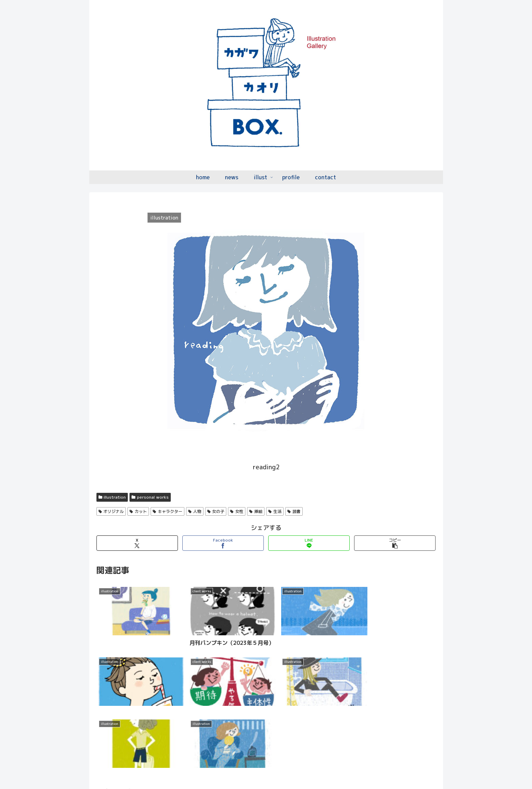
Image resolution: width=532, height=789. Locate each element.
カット (138, 511)
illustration (112, 497)
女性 (237, 511)
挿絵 (256, 511)
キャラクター (168, 511)
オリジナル (111, 511)
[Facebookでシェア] (223, 543)
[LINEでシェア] (309, 543)
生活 (275, 511)
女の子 (216, 511)
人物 (195, 511)
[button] (395, 543)
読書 (294, 511)
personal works (150, 497)
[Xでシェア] (137, 543)
